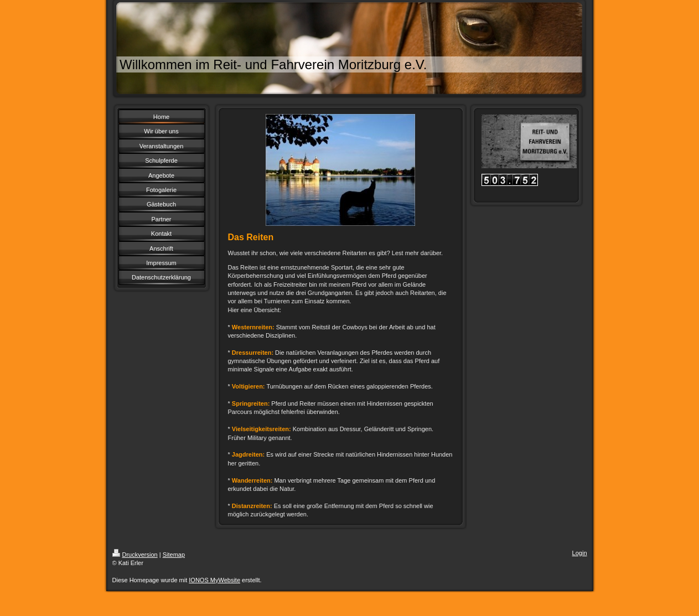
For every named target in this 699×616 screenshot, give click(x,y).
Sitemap (174, 555)
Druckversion (135, 555)
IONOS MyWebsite (214, 580)
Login (580, 553)
